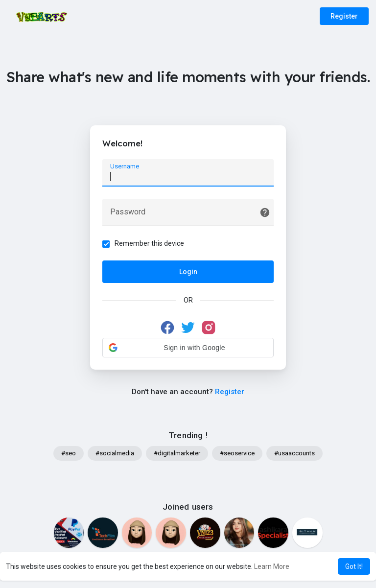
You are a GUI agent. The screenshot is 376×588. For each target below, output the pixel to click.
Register (344, 16)
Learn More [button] (272, 566)
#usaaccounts (294, 453)
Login (188, 272)
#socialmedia (115, 453)
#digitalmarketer (177, 453)
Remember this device (149, 243)
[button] (188, 348)
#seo (69, 453)
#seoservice (237, 453)
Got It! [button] (354, 566)
